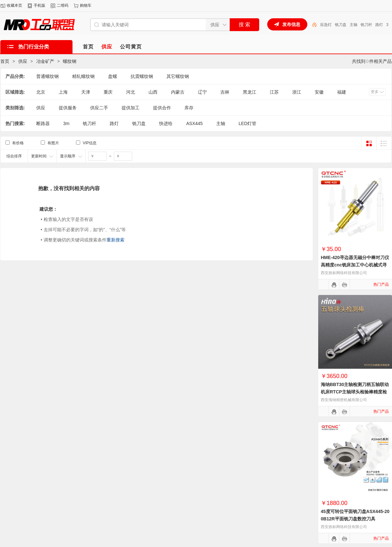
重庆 (108, 92)
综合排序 (14, 156)
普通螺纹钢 (47, 76)
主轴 (372, 25)
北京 (41, 92)
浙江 (297, 92)
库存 (189, 108)
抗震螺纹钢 (142, 76)
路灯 (114, 123)
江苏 (274, 92)
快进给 (166, 123)
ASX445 (194, 123)
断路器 (43, 123)
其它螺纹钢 (178, 76)
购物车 (86, 5)
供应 (23, 61)
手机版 (39, 5)
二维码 (63, 5)
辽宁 (202, 92)
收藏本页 (14, 5)
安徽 (319, 92)
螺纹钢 (70, 61)
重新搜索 (115, 240)
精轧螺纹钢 (83, 76)
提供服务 (68, 108)
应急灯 (344, 25)
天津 (86, 92)
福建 (342, 92)
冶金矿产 (45, 61)
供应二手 (99, 108)
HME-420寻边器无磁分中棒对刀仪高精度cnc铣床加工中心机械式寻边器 (355, 265)
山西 (153, 92)
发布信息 (291, 24)
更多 (375, 92)
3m (66, 123)
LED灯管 (328, 25)
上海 (63, 92)
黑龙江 (250, 92)
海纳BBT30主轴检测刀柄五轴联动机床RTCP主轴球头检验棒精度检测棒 (355, 392)
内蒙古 (178, 92)
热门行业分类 (34, 47)
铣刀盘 (359, 25)
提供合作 (162, 108)
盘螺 (113, 76)
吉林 (225, 92)
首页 (5, 61)
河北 (131, 92)
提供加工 (131, 108)
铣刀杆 (89, 123)
